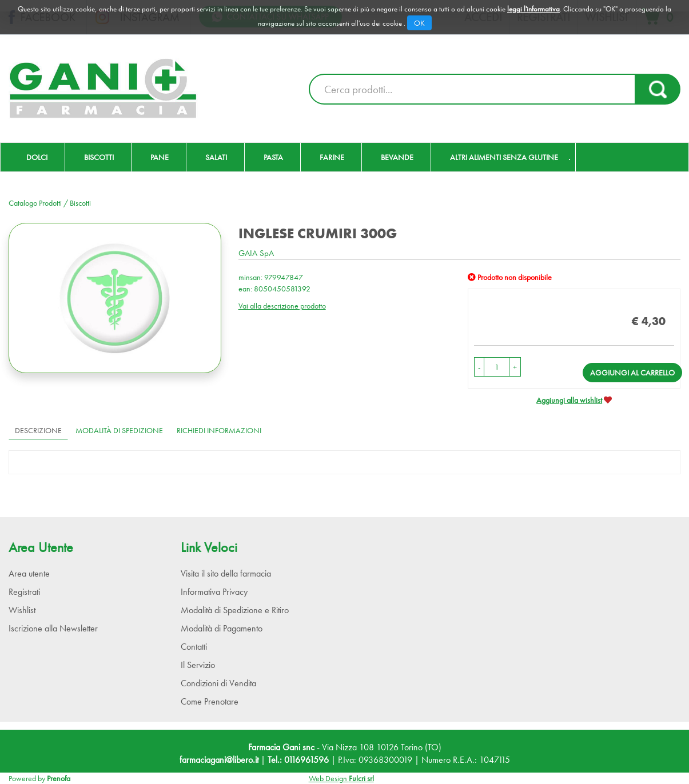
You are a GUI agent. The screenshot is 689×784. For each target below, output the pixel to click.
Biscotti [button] (99, 157)
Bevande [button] (397, 157)
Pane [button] (160, 157)
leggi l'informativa (533, 9)
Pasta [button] (273, 157)
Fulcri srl (361, 778)
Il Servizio (198, 665)
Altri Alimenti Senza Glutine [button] (504, 157)
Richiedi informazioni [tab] (219, 430)
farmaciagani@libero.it (219, 760)
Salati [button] (216, 157)
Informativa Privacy (214, 592)
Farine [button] (332, 157)
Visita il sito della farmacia (226, 573)
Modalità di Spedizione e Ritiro (235, 610)
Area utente (29, 573)
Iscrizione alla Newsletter (53, 628)
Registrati (24, 592)
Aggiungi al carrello (632, 373)
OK (419, 23)
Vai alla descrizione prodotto (282, 306)
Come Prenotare (210, 701)
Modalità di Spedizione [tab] (119, 430)
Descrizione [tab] (38, 430)
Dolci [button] (37, 157)
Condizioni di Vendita (218, 683)
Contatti (194, 647)
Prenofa (59, 778)
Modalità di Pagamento (222, 628)
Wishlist (22, 610)
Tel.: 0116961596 (298, 760)
